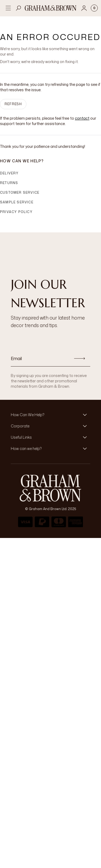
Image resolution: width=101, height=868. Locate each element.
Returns (9, 183)
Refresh (13, 104)
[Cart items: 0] (94, 8)
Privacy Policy (16, 212)
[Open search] (19, 8)
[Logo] (51, 8)
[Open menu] (8, 8)
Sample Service (17, 202)
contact (82, 118)
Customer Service (20, 193)
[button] (50, 415)
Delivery (9, 173)
